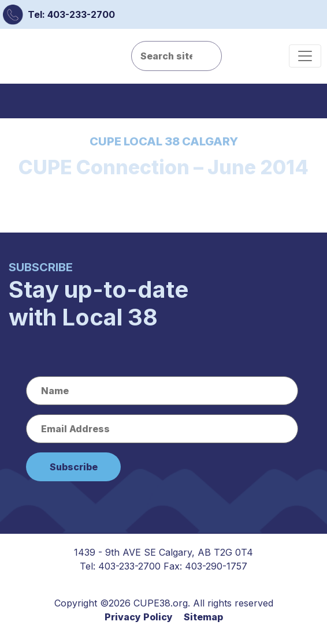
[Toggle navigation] (305, 56)
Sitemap (203, 617)
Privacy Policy (139, 617)
